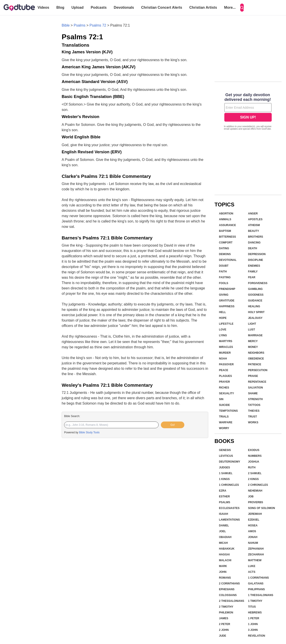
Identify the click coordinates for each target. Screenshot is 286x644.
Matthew (255, 560)
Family (253, 272)
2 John (224, 630)
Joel (222, 531)
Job (251, 497)
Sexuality (226, 393)
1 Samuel (226, 473)
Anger (253, 214)
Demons (225, 254)
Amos (252, 531)
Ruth (252, 467)
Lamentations (229, 520)
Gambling (255, 289)
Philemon (226, 613)
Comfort (226, 243)
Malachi (225, 560)
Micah (223, 543)
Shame (253, 393)
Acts (252, 572)
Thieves (254, 411)
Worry (224, 428)
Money (253, 347)
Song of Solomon (262, 508)
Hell (222, 312)
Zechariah (256, 555)
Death (252, 248)
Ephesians (227, 589)
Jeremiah (255, 514)
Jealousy (255, 318)
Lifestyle (226, 324)
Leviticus (226, 456)
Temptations (228, 411)
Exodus (254, 450)
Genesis (225, 450)
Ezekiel (254, 520)
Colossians (228, 595)
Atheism (254, 225)
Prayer (224, 382)
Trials (224, 417)
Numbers (255, 456)
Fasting (225, 277)
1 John (253, 624)
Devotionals (124, 7)
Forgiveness (258, 283)
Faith (223, 272)
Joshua (254, 462)
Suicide (224, 405)
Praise (253, 376)
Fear (252, 277)
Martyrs (226, 341)
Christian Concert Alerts (162, 7)
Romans (225, 578)
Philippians (256, 589)
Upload (78, 7)
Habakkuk (227, 549)
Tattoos (254, 405)
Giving (224, 295)
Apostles (255, 219)
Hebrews (255, 613)
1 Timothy (255, 601)
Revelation (257, 636)
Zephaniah (256, 549)
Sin (221, 399)
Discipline (256, 260)
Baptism (225, 231)
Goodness (256, 295)
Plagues (225, 376)
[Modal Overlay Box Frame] (248, 112)
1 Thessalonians (261, 595)
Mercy (253, 341)
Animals (225, 219)
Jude (223, 636)
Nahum (253, 543)
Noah (223, 359)
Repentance (257, 382)
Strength (255, 399)
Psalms (80, 25)
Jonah (253, 537)
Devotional (228, 260)
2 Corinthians (229, 584)
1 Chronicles (229, 485)
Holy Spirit (256, 312)
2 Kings (253, 479)
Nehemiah (255, 491)
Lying (223, 335)
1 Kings (224, 479)
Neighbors (256, 353)
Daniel (224, 526)
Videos (43, 7)
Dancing (254, 243)
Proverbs (256, 502)
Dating (224, 248)
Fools (224, 283)
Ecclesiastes (229, 508)
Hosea (253, 526)
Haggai (224, 555)
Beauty (253, 231)
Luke (252, 566)
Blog (60, 7)
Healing (254, 306)
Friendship (227, 289)
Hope (223, 318)
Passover (226, 364)
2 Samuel (255, 473)
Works (253, 422)
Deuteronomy (230, 462)
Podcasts (99, 7)
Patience (255, 364)
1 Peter (254, 618)
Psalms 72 (98, 25)
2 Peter (225, 624)
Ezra (223, 491)
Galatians (256, 584)
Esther (224, 497)
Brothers (256, 237)
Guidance (255, 301)
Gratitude (227, 301)
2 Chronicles (258, 485)
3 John (253, 630)
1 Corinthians (258, 578)
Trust (252, 417)
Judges (224, 467)
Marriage (255, 335)
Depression (257, 254)
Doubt (224, 266)
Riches (224, 388)
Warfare (226, 422)
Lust (251, 330)
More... (230, 7)
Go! (173, 425)
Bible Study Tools (89, 432)
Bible (66, 25)
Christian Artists (203, 7)
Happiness (227, 306)
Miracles (226, 347)
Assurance (227, 225)
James (224, 618)
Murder (225, 353)
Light (252, 324)
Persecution (258, 370)
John (223, 572)
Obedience (256, 359)
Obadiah (225, 537)
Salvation (256, 388)
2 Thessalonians (232, 601)
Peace (224, 370)
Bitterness (227, 237)
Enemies (254, 266)
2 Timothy (226, 607)
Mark (223, 566)
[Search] (242, 8)
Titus (252, 607)
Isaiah (224, 514)
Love (223, 330)
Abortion (226, 214)
